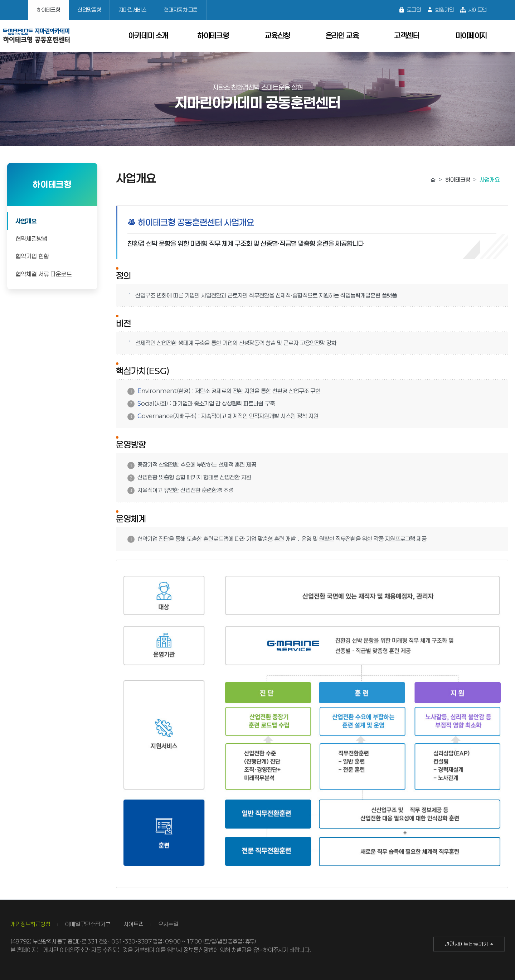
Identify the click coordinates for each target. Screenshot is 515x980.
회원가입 (440, 10)
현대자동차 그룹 (181, 10)
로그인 (410, 10)
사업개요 (26, 221)
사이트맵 (473, 10)
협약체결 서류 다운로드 (44, 274)
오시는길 (168, 924)
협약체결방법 (31, 239)
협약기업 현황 (32, 256)
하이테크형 (48, 10)
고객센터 (407, 35)
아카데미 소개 (148, 35)
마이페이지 (472, 35)
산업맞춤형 (89, 10)
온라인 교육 (342, 35)
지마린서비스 (132, 10)
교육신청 (278, 35)
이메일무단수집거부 (88, 924)
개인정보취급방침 (31, 924)
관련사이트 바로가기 (467, 944)
